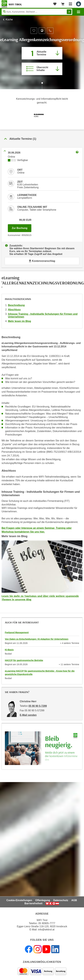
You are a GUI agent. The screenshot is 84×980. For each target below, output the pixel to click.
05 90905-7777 (47, 923)
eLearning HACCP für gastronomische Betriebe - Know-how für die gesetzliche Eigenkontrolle (40, 673)
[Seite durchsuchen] (37, 12)
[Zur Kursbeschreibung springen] (42, 69)
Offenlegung (43, 900)
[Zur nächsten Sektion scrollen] (42, 86)
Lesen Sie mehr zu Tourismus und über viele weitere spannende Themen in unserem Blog (40, 598)
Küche (9, 19)
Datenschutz (61, 900)
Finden (69, 12)
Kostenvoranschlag (42, 261)
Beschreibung (16, 305)
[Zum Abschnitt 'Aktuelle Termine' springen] (42, 53)
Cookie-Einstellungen (19, 900)
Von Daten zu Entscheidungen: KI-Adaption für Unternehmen (37, 639)
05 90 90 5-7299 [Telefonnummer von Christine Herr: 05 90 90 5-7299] (38, 706)
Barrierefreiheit (33, 903)
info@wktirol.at (46, 930)
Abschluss (14, 310)
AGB (74, 900)
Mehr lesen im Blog (20, 321)
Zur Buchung (22, 227)
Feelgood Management (17, 632)
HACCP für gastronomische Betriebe (24, 660)
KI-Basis (9, 650)
